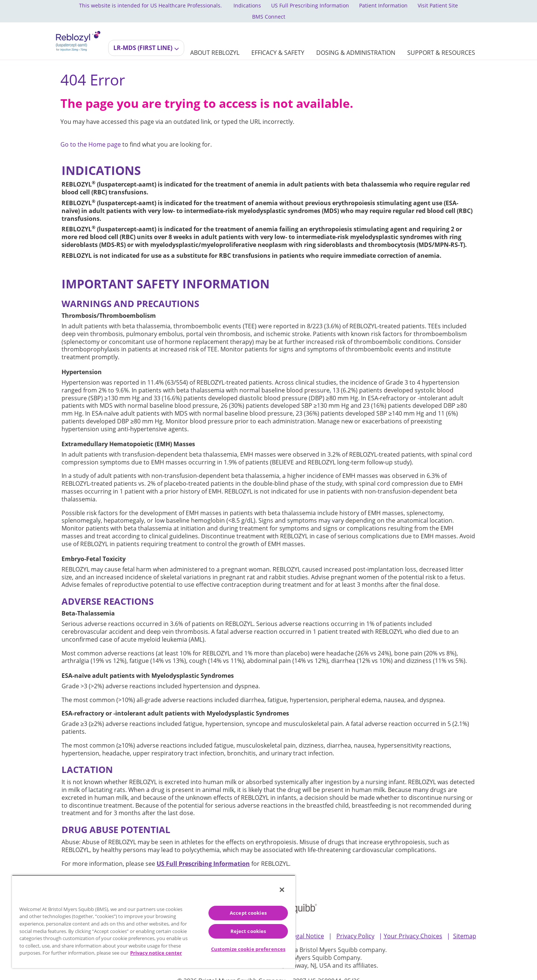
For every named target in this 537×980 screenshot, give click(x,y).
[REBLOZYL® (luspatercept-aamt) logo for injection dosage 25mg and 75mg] (78, 29)
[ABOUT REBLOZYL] (215, 42)
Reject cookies (248, 931)
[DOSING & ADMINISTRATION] (356, 42)
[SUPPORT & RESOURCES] (441, 42)
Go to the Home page (91, 134)
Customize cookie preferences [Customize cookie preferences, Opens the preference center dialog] (248, 949)
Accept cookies (248, 913)
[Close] (282, 890)
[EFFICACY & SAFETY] (278, 42)
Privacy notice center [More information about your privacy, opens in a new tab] (156, 953)
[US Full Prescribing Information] (203, 853)
